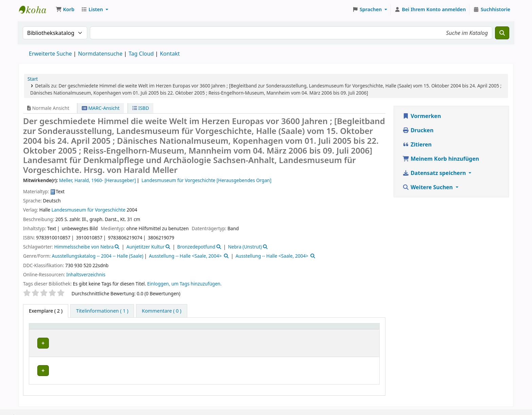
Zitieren (417, 144)
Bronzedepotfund (196, 247)
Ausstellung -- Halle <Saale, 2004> (185, 256)
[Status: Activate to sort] (358, 329)
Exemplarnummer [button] (274, 329)
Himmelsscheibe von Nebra (84, 247)
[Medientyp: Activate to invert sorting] (59, 329)
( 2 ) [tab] (46, 311)
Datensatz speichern (435, 173)
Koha (36, 9)
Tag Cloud (141, 54)
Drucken (418, 130)
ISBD (141, 108)
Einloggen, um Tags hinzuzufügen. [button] (184, 284)
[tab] (102, 311)
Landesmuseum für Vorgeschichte (89, 210)
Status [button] (346, 329)
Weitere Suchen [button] (428, 187)
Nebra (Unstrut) (245, 247)
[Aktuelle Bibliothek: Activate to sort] (169, 329)
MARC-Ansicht (101, 108)
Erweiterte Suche (50, 54)
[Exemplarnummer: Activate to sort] (292, 329)
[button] (65, 9)
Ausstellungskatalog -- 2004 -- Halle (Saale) (98, 256)
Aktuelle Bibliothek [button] (115, 329)
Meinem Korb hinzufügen (441, 159)
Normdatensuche (100, 54)
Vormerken (422, 116)
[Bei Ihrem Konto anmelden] (430, 9)
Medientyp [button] (45, 329)
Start (33, 79)
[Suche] (502, 33)
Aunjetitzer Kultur (145, 247)
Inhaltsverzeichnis (86, 274)
